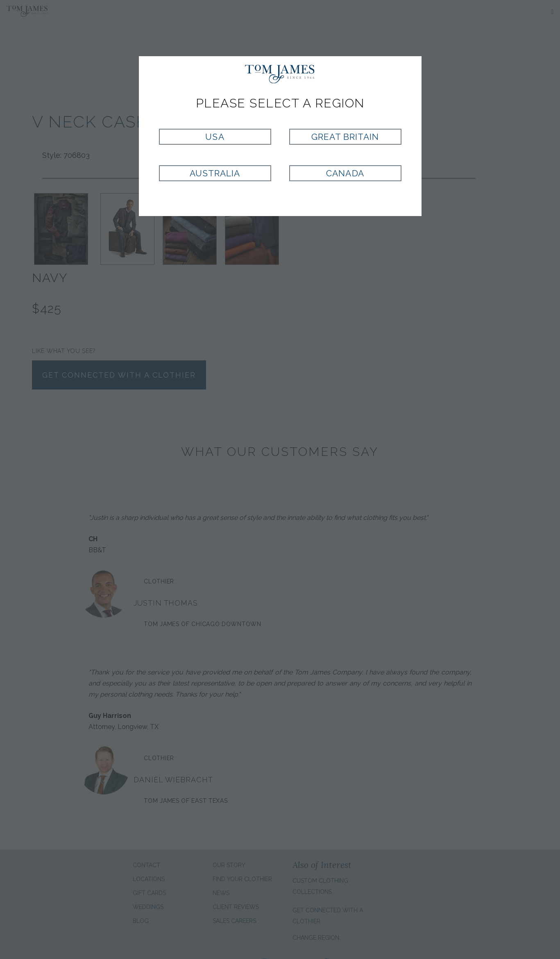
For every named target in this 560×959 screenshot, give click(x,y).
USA (215, 137)
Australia (215, 173)
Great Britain (345, 137)
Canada (345, 173)
